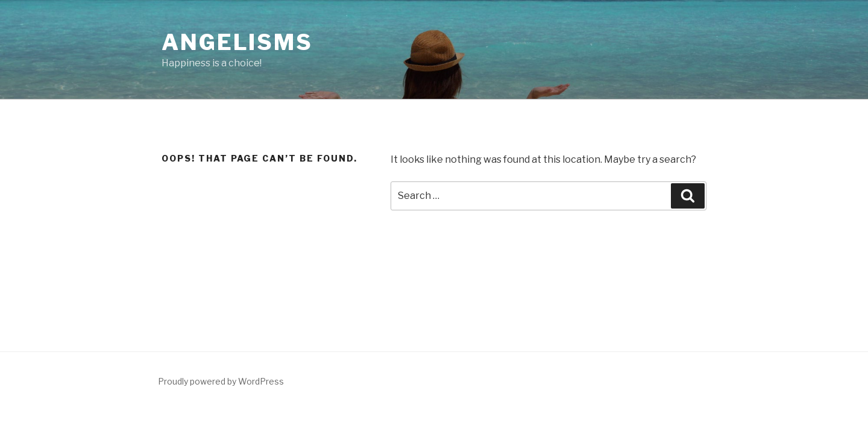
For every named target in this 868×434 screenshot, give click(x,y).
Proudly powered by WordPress (221, 381)
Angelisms (237, 42)
